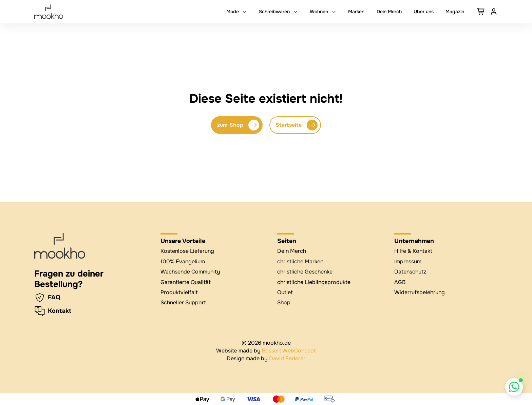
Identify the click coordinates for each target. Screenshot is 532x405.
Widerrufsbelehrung (420, 292)
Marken (356, 12)
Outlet (285, 292)
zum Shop (238, 125)
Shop (284, 302)
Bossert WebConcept (289, 351)
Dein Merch (389, 12)
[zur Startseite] (60, 246)
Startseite (297, 125)
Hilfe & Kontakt (413, 251)
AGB (400, 282)
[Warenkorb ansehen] (481, 12)
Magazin (455, 12)
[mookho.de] (49, 12)
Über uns (424, 12)
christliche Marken (300, 261)
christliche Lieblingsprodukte (314, 282)
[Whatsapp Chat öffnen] (514, 387)
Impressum (408, 261)
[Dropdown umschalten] (245, 12)
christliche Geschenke (305, 272)
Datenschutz (410, 272)
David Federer (287, 358)
